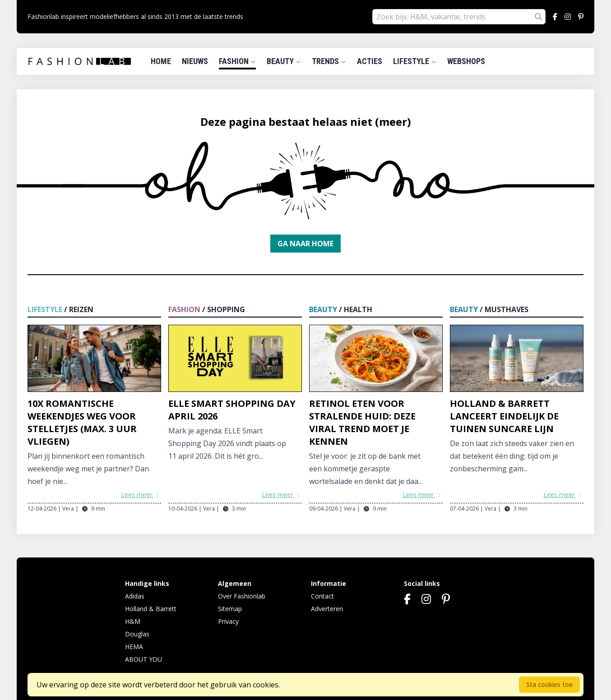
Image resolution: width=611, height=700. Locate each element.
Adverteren (327, 609)
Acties (370, 61)
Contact (322, 596)
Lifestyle (415, 61)
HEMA (134, 647)
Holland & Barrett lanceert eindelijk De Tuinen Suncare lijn (504, 416)
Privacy (228, 621)
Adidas (135, 596)
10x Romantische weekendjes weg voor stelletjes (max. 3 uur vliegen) (82, 422)
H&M (133, 621)
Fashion (237, 61)
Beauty (284, 61)
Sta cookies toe (549, 684)
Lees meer (141, 495)
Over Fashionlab (242, 596)
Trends (329, 61)
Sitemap (230, 609)
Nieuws (195, 61)
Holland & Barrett (151, 609)
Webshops (466, 61)
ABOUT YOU (143, 659)
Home (161, 61)
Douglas (137, 634)
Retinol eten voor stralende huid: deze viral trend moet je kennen (362, 422)
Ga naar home (305, 244)
